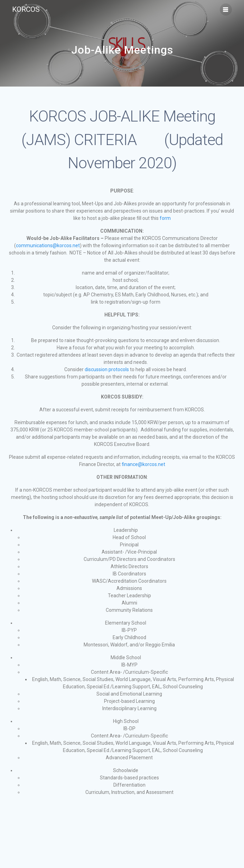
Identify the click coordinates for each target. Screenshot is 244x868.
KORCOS (26, 10)
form (165, 218)
